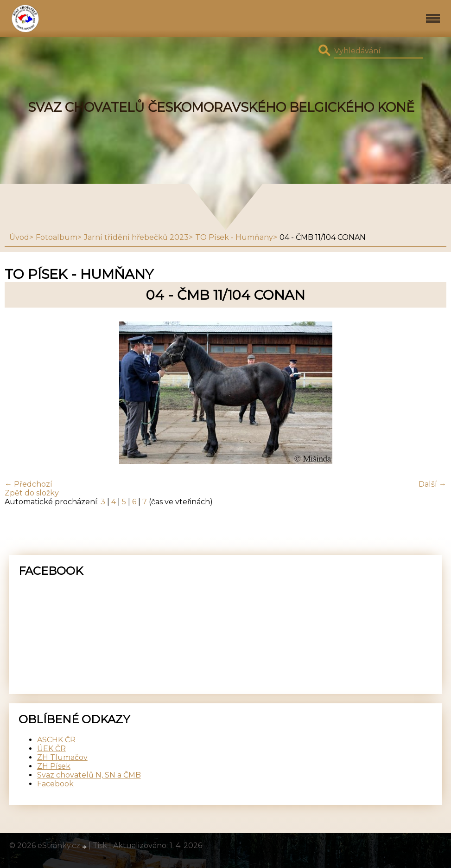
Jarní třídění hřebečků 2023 (136, 237)
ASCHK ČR (56, 740)
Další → (432, 484)
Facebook (55, 784)
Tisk (100, 845)
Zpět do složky (32, 493)
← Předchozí (29, 484)
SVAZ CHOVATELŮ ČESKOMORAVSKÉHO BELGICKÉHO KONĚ (221, 107)
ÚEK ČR (51, 749)
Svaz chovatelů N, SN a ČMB (89, 775)
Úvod (19, 237)
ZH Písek (54, 766)
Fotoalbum (57, 237)
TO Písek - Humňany (234, 237)
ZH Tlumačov (62, 757)
